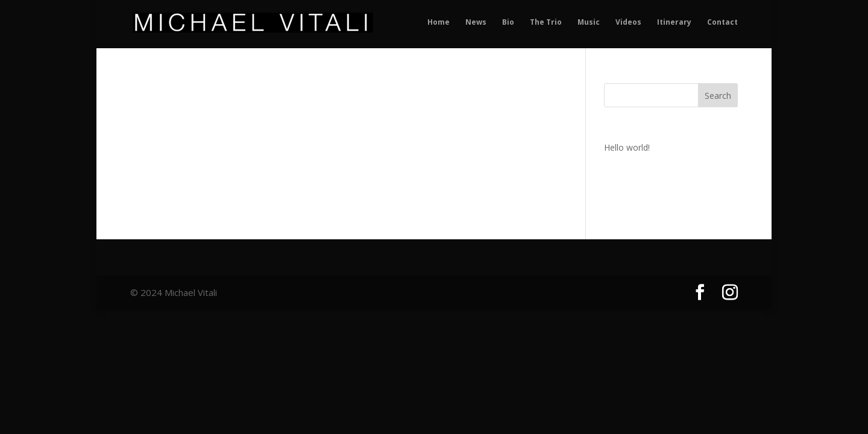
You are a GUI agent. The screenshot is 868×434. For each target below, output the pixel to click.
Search (718, 96)
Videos (628, 23)
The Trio (546, 23)
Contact (722, 23)
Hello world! (627, 147)
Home (439, 23)
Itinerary (674, 23)
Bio (508, 23)
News (476, 23)
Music (589, 23)
